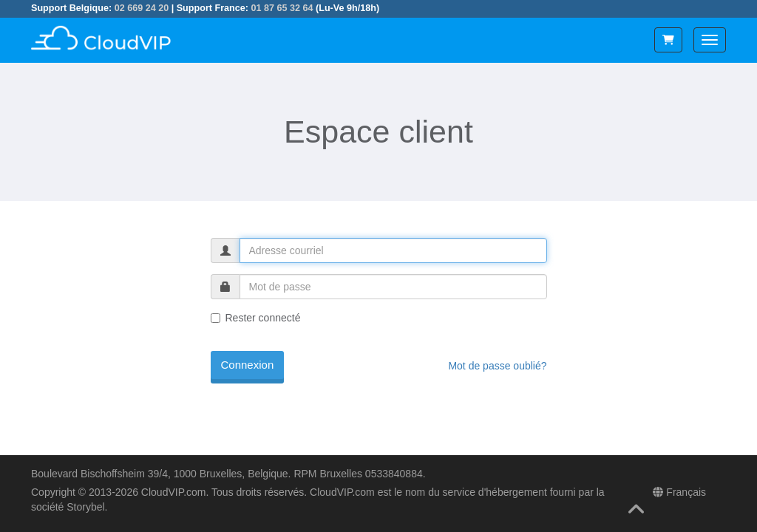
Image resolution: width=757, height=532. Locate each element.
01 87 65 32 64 (282, 8)
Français (679, 492)
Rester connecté (256, 318)
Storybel (85, 507)
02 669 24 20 (142, 8)
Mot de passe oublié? (497, 366)
